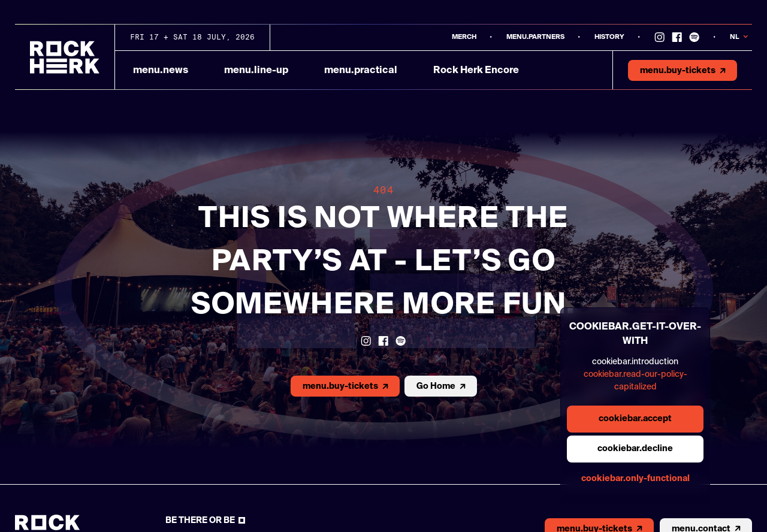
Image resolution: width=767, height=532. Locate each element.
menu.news (161, 71)
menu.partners (535, 37)
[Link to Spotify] (694, 37)
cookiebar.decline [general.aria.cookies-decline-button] (635, 449)
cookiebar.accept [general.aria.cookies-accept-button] (635, 419)
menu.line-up (256, 71)
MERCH (464, 37)
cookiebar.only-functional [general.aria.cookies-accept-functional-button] (635, 479)
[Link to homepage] (65, 57)
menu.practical (361, 71)
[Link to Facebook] (677, 37)
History (609, 37)
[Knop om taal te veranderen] (741, 37)
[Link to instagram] (659, 37)
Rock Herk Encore (476, 71)
